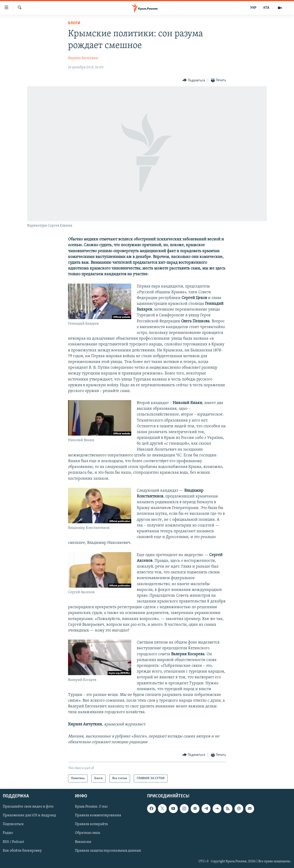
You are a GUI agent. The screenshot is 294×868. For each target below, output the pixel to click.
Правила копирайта (91, 824)
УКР (253, 8)
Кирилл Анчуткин (83, 58)
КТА (266, 8)
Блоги (74, 23)
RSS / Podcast (13, 842)
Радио (8, 833)
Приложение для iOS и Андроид (29, 816)
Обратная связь (88, 833)
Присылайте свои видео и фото (28, 807)
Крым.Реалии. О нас (91, 807)
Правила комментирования (98, 816)
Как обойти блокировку (22, 851)
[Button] (194, 80)
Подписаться (13, 824)
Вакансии (83, 842)
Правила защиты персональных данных (108, 851)
